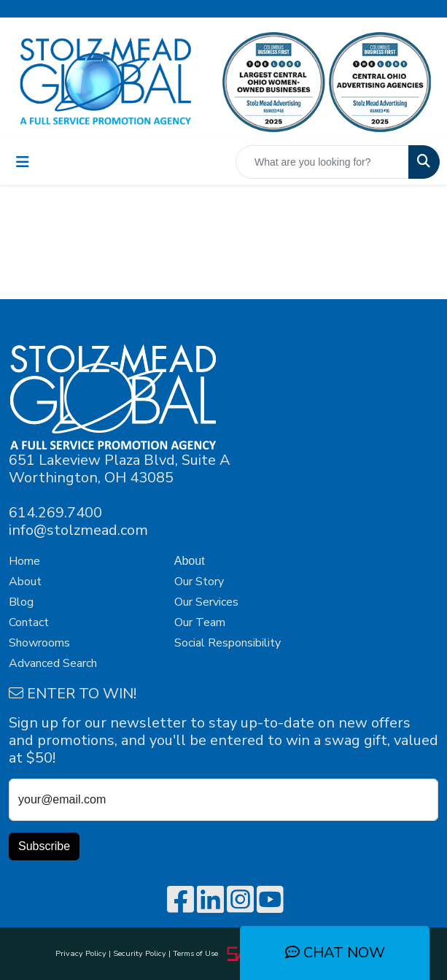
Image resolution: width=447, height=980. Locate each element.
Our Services (206, 602)
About (25, 582)
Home (24, 561)
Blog (21, 602)
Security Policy (140, 953)
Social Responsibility (228, 643)
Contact (29, 622)
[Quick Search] (322, 162)
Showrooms (39, 643)
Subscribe (44, 846)
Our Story (199, 582)
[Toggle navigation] (23, 162)
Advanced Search (53, 663)
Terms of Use (198, 953)
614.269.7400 (55, 513)
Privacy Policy (81, 953)
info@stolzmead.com (78, 530)
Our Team (200, 622)
